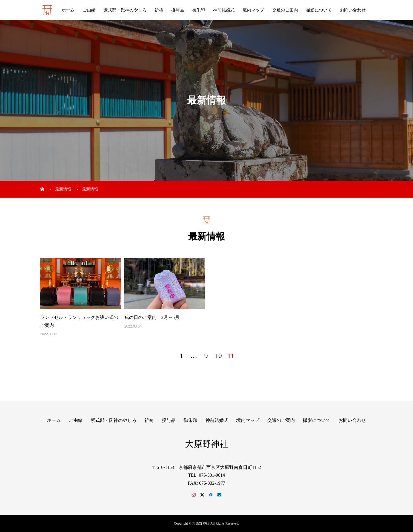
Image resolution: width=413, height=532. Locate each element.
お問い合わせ (353, 10)
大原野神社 (206, 444)
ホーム (68, 10)
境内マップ (253, 10)
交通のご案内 (285, 10)
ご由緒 (89, 10)
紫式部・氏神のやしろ (125, 10)
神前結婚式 (224, 10)
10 (219, 356)
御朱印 (199, 10)
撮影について (319, 10)
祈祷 (159, 10)
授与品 (178, 10)
